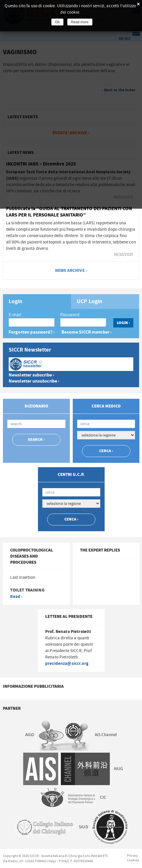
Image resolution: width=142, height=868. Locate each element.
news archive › (71, 271)
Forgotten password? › (32, 332)
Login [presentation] (16, 302)
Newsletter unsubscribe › (34, 381)
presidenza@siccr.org (67, 664)
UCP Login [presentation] (90, 302)
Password (70, 315)
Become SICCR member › (87, 332)
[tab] (37, 302)
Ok (57, 22)
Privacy (132, 856)
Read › (16, 597)
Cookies (133, 860)
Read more (80, 22)
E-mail (15, 315)
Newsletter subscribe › (31, 375)
